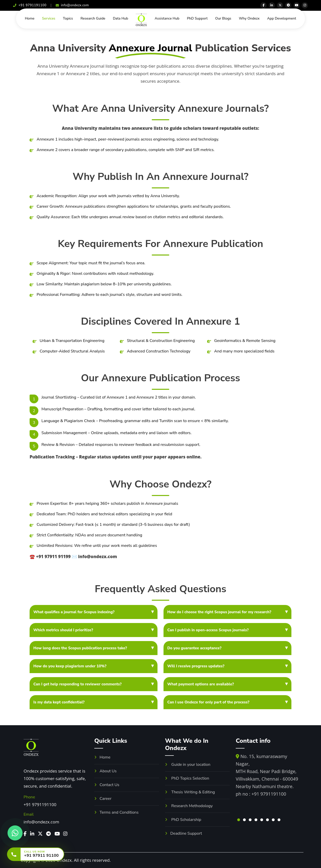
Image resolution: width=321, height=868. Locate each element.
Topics (68, 18)
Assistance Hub (167, 18)
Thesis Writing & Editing (190, 792)
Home (30, 18)
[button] (239, 820)
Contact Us (107, 785)
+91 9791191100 (30, 5)
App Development (282, 18)
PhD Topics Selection (187, 778)
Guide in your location (188, 765)
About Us (105, 771)
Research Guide (93, 18)
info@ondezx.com (72, 5)
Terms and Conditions (116, 812)
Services (49, 18)
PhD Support (197, 18)
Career (103, 799)
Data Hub (121, 18)
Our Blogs (223, 18)
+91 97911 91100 (41, 856)
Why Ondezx (249, 18)
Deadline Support (183, 833)
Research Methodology (189, 806)
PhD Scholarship (183, 820)
